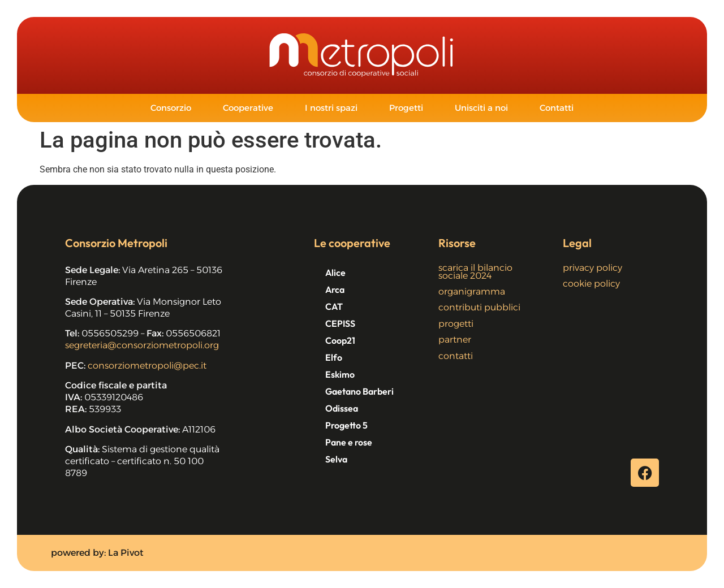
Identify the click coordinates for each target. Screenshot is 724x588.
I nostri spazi (331, 108)
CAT (334, 306)
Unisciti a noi (481, 108)
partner (455, 340)
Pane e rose (349, 442)
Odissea (342, 408)
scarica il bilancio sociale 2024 (475, 272)
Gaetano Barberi (359, 391)
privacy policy (592, 268)
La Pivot (126, 553)
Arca (335, 289)
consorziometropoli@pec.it (147, 366)
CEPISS (340, 323)
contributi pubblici (479, 307)
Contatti (557, 108)
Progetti (406, 108)
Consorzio (171, 108)
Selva (336, 459)
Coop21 (340, 340)
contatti (456, 356)
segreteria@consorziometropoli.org (142, 345)
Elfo (334, 357)
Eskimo (340, 374)
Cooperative (248, 108)
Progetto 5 (346, 425)
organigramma (472, 291)
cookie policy (591, 284)
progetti (456, 324)
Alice (335, 273)
